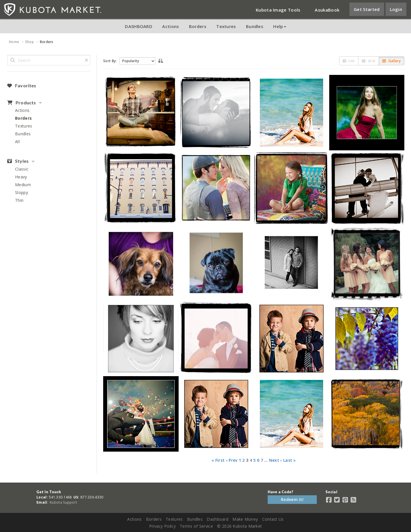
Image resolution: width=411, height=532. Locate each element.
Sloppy (22, 192)
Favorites (22, 86)
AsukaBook (327, 10)
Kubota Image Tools (278, 10)
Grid (369, 61)
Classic (22, 169)
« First (218, 460)
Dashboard (217, 519)
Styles (18, 161)
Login (396, 9)
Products (22, 103)
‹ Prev (232, 460)
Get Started (367, 9)
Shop (29, 42)
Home (14, 42)
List (349, 61)
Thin (19, 200)
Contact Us (273, 519)
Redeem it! (292, 499)
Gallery (391, 61)
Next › (276, 460)
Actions (171, 26)
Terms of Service (196, 526)
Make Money (245, 519)
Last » (290, 460)
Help (279, 26)
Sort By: (110, 61)
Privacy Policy (162, 526)
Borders (198, 26)
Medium (23, 185)
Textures (226, 26)
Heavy (21, 177)
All (17, 142)
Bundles (255, 26)
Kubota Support (63, 502)
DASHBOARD (139, 26)
